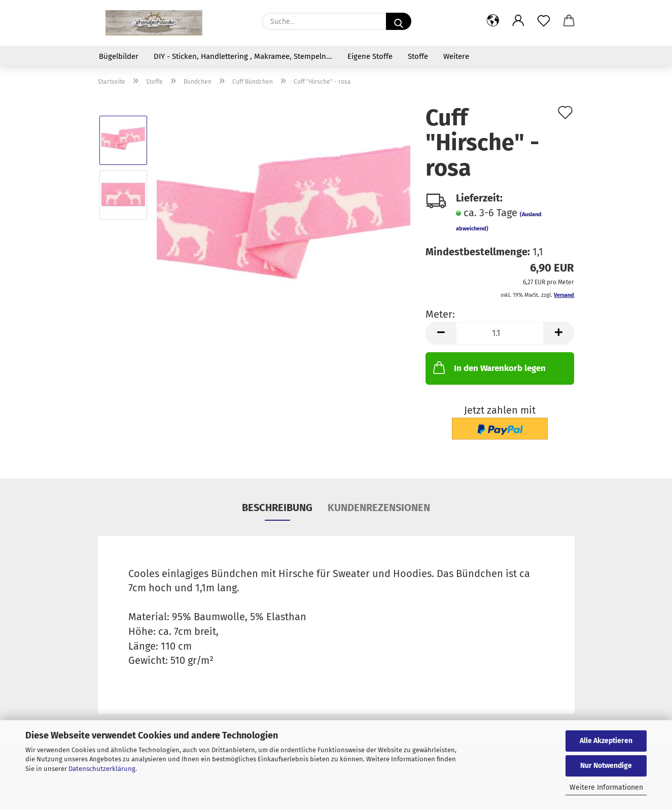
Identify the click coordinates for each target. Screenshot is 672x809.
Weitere (456, 56)
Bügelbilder (119, 56)
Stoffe (418, 56)
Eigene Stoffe (370, 56)
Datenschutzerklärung (102, 769)
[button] (493, 21)
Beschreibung (277, 508)
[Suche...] (399, 21)
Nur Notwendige (606, 766)
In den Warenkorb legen (488, 367)
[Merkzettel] (544, 21)
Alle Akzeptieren (606, 741)
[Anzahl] (500, 333)
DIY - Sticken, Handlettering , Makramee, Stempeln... (243, 56)
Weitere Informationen (606, 787)
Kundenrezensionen (379, 508)
